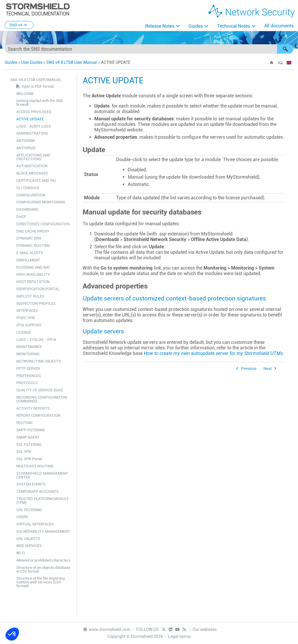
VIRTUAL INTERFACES (35, 524)
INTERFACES (27, 310)
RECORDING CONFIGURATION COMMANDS (42, 399)
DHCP (21, 217)
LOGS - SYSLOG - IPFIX (36, 340)
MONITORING (28, 354)
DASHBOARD (27, 209)
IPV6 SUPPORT (29, 325)
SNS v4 (19, 25)
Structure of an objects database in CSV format (43, 569)
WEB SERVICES (29, 546)
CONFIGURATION (31, 195)
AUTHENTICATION (32, 166)
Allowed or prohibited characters (43, 560)
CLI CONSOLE (28, 188)
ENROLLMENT (28, 260)
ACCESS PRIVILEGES (34, 112)
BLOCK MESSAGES (32, 173)
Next (267, 368)
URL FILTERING (29, 510)
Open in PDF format (38, 86)
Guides (196, 26)
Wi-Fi (21, 553)
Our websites (205, 629)
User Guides (32, 62)
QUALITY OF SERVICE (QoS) (40, 390)
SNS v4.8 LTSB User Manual (72, 62)
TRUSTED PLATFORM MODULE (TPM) (42, 501)
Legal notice (179, 636)
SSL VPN (24, 452)
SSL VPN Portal (29, 459)
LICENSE (24, 332)
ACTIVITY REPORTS (33, 408)
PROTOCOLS (27, 383)
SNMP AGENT (28, 437)
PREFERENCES (29, 376)
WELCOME (25, 94)
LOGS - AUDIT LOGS (34, 126)
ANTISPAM (25, 141)
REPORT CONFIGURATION (38, 415)
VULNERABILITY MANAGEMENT (43, 531)
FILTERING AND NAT (33, 267)
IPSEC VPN (25, 318)
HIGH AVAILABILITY (33, 274)
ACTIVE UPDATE (30, 119)
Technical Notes (234, 26)
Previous (249, 368)
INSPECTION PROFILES (36, 303)
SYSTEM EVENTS (31, 484)
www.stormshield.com (106, 629)
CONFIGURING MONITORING (41, 202)
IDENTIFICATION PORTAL (38, 289)
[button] (285, 49)
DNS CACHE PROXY (33, 231)
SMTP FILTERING (31, 430)
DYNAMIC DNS (29, 238)
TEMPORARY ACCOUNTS (37, 491)
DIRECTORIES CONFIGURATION (43, 224)
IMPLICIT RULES (30, 296)
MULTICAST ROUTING (35, 466)
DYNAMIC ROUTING (33, 246)
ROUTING (24, 423)
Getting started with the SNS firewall (40, 103)
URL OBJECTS (28, 539)
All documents (279, 26)
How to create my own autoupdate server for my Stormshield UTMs (213, 353)
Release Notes (160, 26)
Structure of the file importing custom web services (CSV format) (40, 582)
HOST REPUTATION (33, 282)
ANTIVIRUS (26, 148)
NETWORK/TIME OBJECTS (39, 361)
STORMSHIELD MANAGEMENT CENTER (42, 475)
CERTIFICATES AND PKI (36, 181)
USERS (22, 517)
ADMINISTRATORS (32, 133)
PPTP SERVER (28, 368)
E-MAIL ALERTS (30, 253)
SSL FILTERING (29, 445)
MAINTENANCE (29, 347)
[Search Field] (149, 49)
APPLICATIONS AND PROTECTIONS (33, 157)
